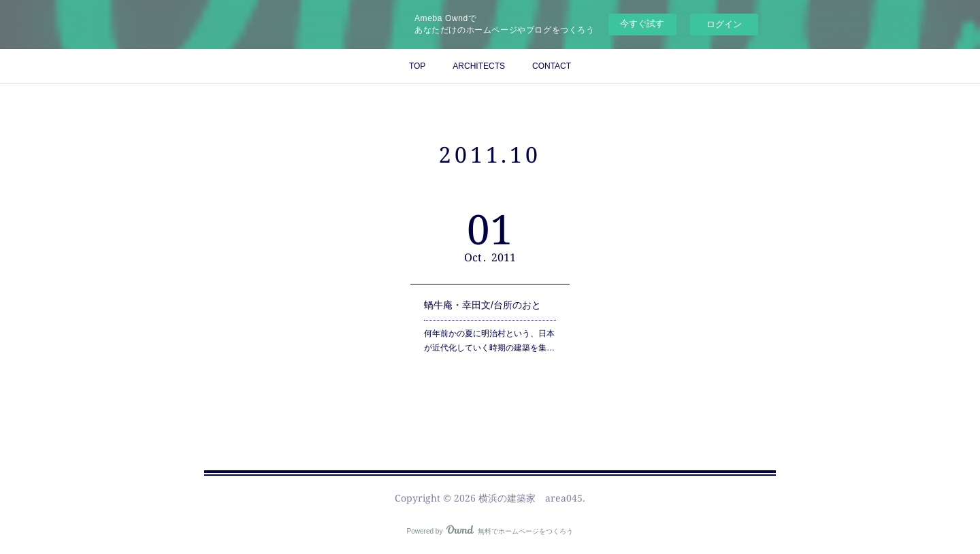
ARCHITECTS (479, 66)
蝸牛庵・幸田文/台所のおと (483, 305)
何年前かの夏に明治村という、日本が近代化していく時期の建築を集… (489, 341)
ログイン (724, 24)
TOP (417, 66)
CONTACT (552, 66)
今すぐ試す (642, 23)
